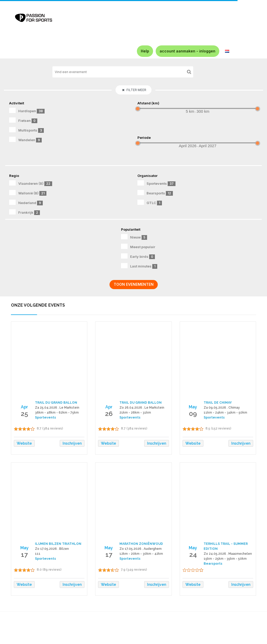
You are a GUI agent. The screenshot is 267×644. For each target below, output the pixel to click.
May (193, 407)
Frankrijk (25, 212)
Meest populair (138, 246)
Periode (144, 138)
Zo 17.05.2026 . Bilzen (52, 549)
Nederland (26, 202)
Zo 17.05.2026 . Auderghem (141, 549)
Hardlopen (27, 111)
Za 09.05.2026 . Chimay (222, 408)
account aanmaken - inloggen (187, 51)
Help (145, 51)
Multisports (26, 130)
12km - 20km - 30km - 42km (141, 554)
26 (109, 414)
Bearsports (155, 193)
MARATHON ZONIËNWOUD (141, 544)
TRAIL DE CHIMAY (218, 403)
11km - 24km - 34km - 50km (225, 413)
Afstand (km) (148, 103)
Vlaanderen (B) (31, 183)
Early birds (138, 256)
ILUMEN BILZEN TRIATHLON (58, 544)
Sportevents (156, 183)
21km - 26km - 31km (135, 413)
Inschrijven (72, 443)
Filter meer (134, 90)
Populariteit (131, 229)
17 (24, 554)
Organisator (147, 176)
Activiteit (17, 103)
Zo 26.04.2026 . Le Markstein (142, 408)
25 (25, 414)
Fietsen (23, 120)
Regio (14, 176)
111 (38, 554)
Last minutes (139, 266)
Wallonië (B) (28, 193)
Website (24, 443)
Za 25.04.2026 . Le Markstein (57, 408)
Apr (24, 407)
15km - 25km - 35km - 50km (225, 559)
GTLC (150, 202)
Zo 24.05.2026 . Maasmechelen (228, 554)
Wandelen (25, 140)
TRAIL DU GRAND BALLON (56, 403)
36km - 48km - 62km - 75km (57, 413)
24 (193, 554)
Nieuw (134, 237)
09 (193, 414)
